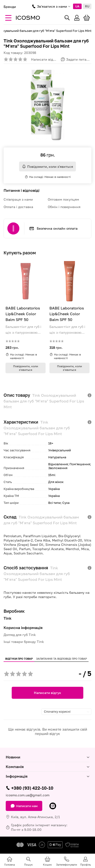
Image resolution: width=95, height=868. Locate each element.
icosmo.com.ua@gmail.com (28, 795)
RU (87, 6)
